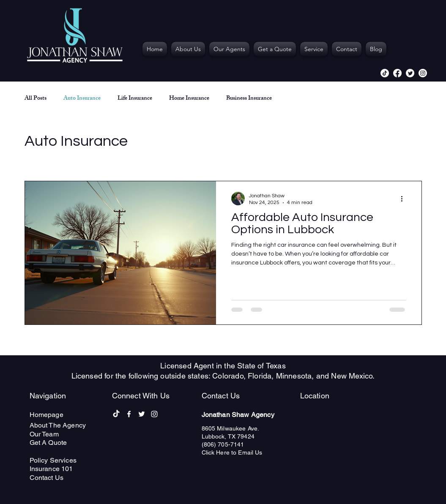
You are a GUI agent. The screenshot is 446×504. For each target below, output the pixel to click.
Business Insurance (249, 99)
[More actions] (405, 199)
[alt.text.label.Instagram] (423, 73)
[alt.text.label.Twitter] (410, 73)
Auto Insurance (82, 99)
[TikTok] (385, 73)
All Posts (36, 99)
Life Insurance (135, 99)
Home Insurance (189, 99)
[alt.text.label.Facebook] (397, 73)
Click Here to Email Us (232, 452)
